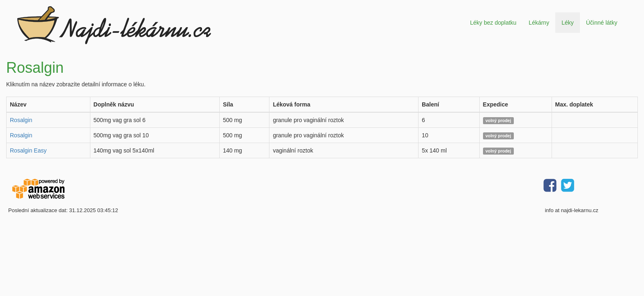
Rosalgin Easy (28, 150)
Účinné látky (602, 23)
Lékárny (539, 23)
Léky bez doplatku (493, 23)
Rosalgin (21, 120)
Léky (568, 23)
